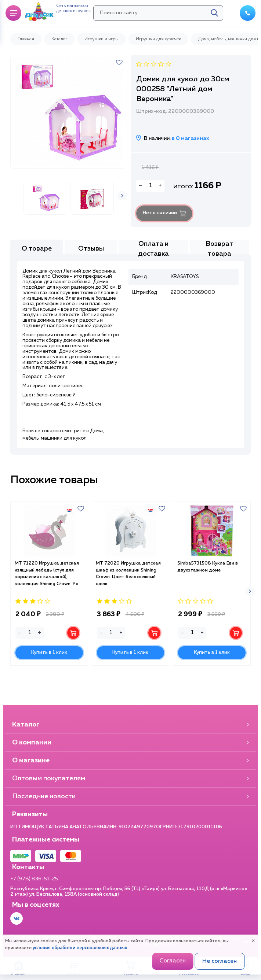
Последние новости (130, 796)
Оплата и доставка (153, 261)
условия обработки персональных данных (80, 948)
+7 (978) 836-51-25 (34, 879)
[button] (122, 217)
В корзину (73, 661)
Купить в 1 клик (49, 681)
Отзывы (91, 261)
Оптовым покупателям (130, 779)
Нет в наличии (168, 215)
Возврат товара (219, 261)
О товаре (37, 261)
